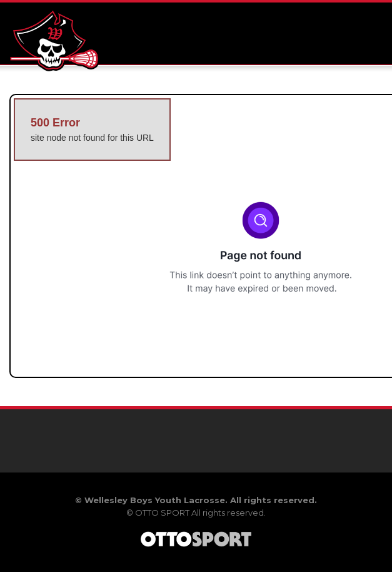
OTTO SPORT (162, 513)
